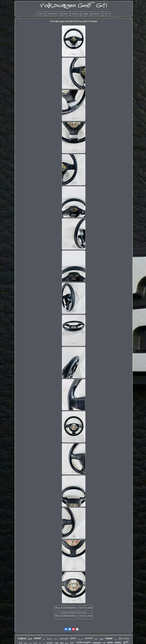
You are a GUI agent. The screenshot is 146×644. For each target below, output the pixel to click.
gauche (50, 639)
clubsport (97, 643)
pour (73, 638)
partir (30, 639)
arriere (50, 643)
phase (67, 643)
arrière (89, 638)
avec (96, 639)
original (22, 638)
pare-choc (81, 639)
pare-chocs (124, 638)
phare (35, 643)
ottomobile (64, 639)
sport (44, 639)
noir (72, 643)
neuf (20, 643)
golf (126, 642)
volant (109, 638)
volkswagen (83, 642)
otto (62, 643)
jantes (118, 642)
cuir (40, 643)
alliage (30, 643)
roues (44, 643)
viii (104, 643)
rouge (101, 639)
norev (26, 643)
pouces (116, 639)
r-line (56, 643)
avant (37, 638)
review (56, 639)
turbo (110, 642)
